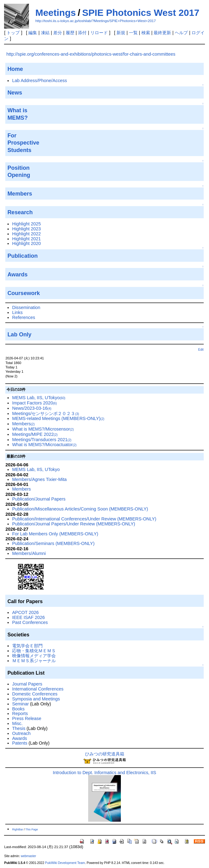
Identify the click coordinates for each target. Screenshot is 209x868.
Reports (20, 713)
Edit (201, 350)
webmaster (28, 856)
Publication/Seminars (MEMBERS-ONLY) (53, 543)
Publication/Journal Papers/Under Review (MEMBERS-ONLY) (74, 524)
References (24, 317)
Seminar (21, 704)
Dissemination (26, 307)
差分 (58, 33)
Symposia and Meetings (36, 699)
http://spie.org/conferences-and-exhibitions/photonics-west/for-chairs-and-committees (91, 54)
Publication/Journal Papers (39, 499)
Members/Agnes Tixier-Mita (39, 479)
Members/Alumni (29, 553)
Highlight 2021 (26, 239)
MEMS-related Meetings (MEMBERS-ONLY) (58, 418)
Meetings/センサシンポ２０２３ (46, 413)
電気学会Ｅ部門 (27, 646)
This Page (32, 829)
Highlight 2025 (26, 224)
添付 (82, 33)
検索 (146, 33)
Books (18, 709)
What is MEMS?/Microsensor (43, 429)
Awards (20, 738)
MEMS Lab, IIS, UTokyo (39, 398)
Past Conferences (30, 622)
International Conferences (38, 689)
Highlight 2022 (26, 234)
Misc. (17, 723)
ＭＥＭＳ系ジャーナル (34, 661)
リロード (99, 33)
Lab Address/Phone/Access (40, 81)
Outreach (21, 733)
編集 (33, 33)
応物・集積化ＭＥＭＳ (34, 651)
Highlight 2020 (26, 243)
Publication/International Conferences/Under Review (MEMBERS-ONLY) (84, 519)
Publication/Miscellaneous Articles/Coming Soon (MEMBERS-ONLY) (80, 509)
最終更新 (162, 33)
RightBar (18, 829)
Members (23, 424)
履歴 (70, 33)
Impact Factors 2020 (35, 403)
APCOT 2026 (25, 612)
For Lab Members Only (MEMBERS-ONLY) (55, 534)
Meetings (55, 13)
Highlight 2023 (26, 229)
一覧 (133, 33)
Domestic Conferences (35, 694)
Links (17, 312)
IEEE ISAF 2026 (28, 617)
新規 (121, 33)
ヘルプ (181, 33)
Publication (23, 256)
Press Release (27, 718)
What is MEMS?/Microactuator (44, 445)
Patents (20, 743)
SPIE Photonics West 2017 (141, 13)
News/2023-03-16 (32, 408)
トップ (13, 33)
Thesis (19, 728)
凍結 (45, 33)
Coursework (24, 293)
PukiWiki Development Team (65, 863)
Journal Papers (27, 684)
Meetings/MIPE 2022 (35, 434)
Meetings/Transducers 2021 (42, 440)
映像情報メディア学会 (34, 656)
